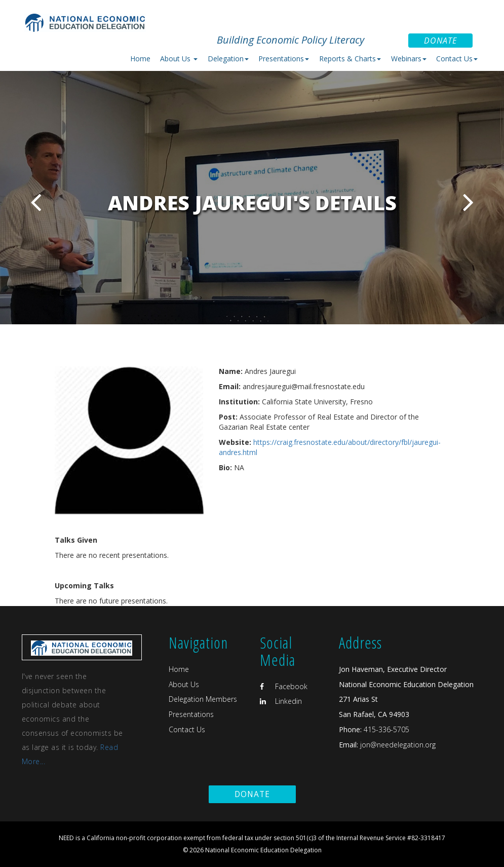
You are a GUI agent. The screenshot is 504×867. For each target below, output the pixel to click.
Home (140, 59)
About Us (184, 684)
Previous (36, 202)
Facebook (284, 686)
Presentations (191, 714)
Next (468, 202)
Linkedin (281, 701)
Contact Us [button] (457, 59)
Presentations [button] (284, 59)
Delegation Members (203, 699)
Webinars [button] (409, 59)
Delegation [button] (228, 59)
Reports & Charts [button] (350, 59)
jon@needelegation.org (397, 745)
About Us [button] (179, 59)
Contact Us (187, 729)
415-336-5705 (386, 729)
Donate (440, 41)
